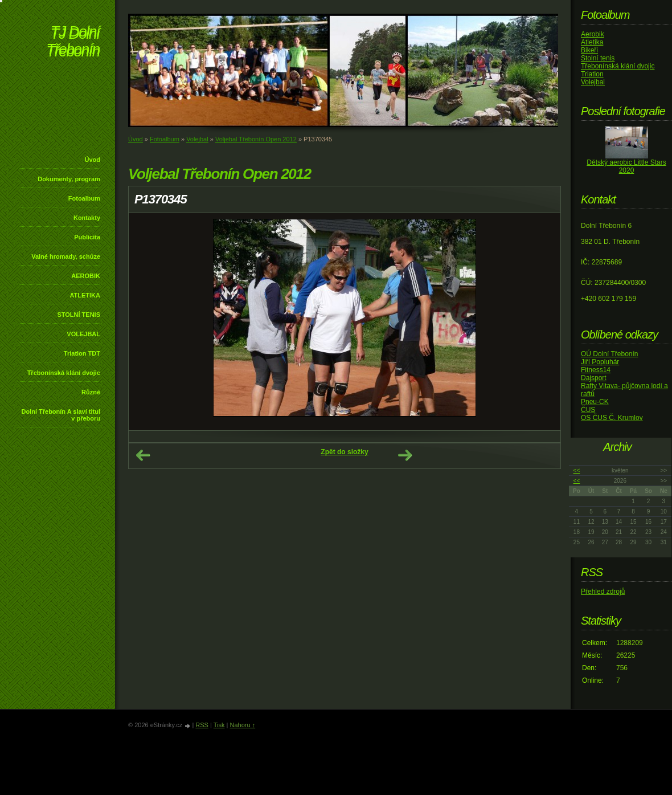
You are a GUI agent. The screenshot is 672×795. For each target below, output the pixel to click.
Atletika (592, 42)
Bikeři (589, 50)
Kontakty (87, 218)
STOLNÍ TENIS (79, 315)
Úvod (93, 160)
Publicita (87, 237)
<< (577, 470)
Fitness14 (596, 370)
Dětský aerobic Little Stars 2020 (626, 166)
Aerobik (593, 34)
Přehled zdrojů (603, 592)
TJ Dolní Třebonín (73, 42)
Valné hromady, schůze (66, 256)
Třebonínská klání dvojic (64, 373)
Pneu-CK (595, 402)
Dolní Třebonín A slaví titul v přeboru (61, 415)
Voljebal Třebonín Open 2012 (256, 139)
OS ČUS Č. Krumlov (612, 418)
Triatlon (592, 74)
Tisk (219, 725)
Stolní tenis (598, 58)
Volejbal (197, 139)
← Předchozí (143, 455)
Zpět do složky (344, 452)
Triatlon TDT (82, 353)
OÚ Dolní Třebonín (610, 354)
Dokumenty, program (69, 179)
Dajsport (594, 378)
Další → (405, 455)
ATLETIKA (85, 295)
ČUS (588, 410)
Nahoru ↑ (242, 725)
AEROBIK (86, 276)
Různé (91, 392)
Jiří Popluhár (600, 362)
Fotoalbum (84, 198)
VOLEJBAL (83, 334)
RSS (202, 725)
